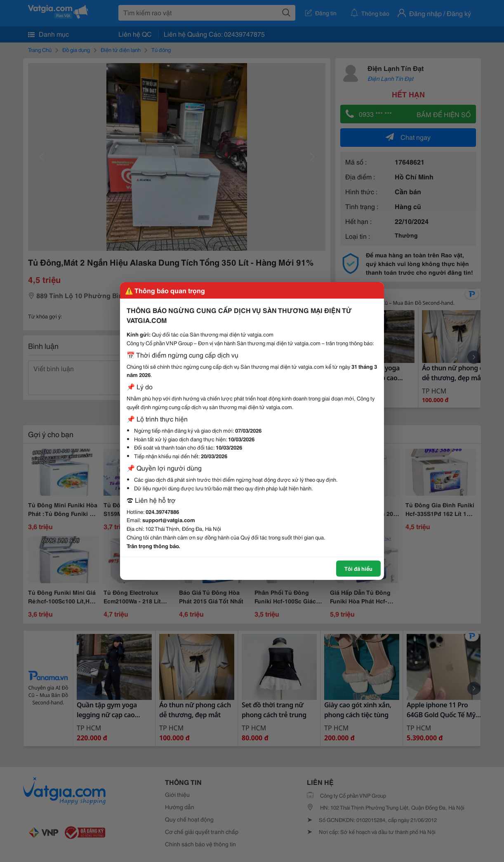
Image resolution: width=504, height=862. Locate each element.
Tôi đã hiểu (358, 568)
